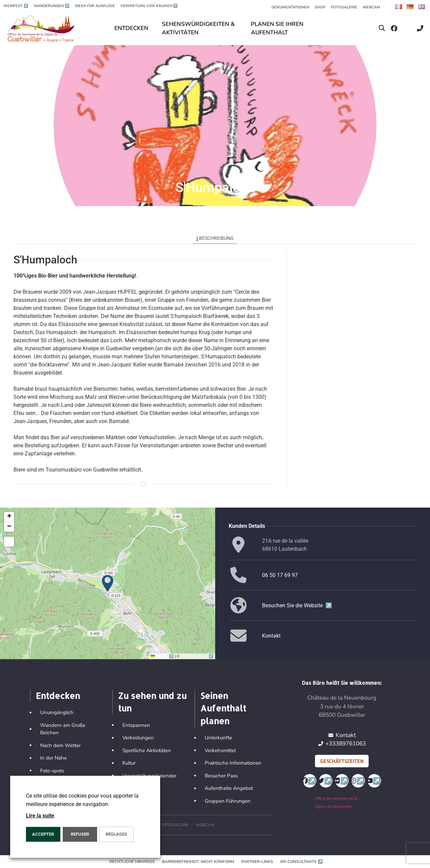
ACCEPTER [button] (43, 834)
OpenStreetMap (197, 656)
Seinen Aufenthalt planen (223, 708)
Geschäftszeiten (342, 761)
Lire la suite (40, 816)
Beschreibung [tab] (215, 238)
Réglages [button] (116, 834)
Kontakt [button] (271, 636)
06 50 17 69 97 (280, 575)
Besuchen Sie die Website (297, 605)
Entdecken (58, 696)
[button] (382, 28)
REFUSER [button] (80, 834)
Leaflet (163, 656)
